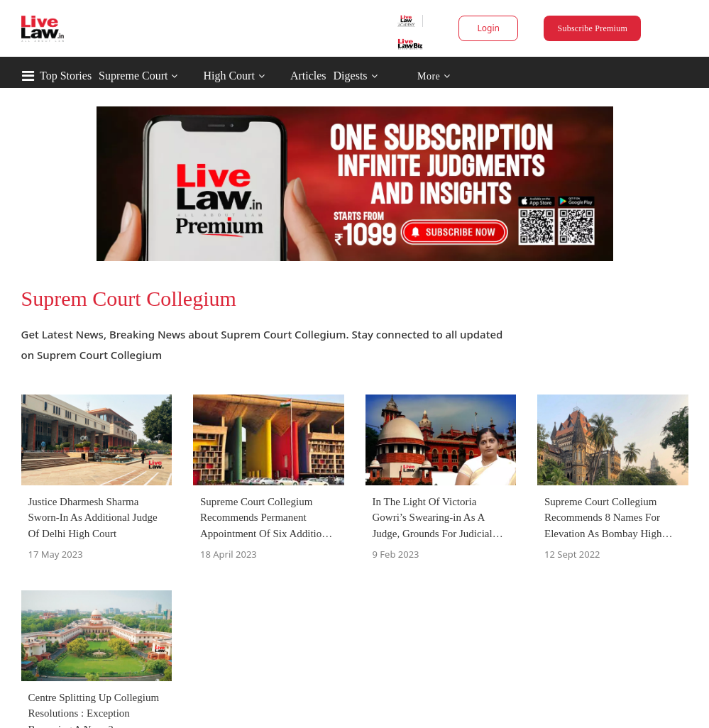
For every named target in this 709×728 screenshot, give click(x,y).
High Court (229, 76)
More (434, 76)
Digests (351, 76)
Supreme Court (133, 76)
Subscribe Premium (593, 28)
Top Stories (66, 76)
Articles (308, 76)
